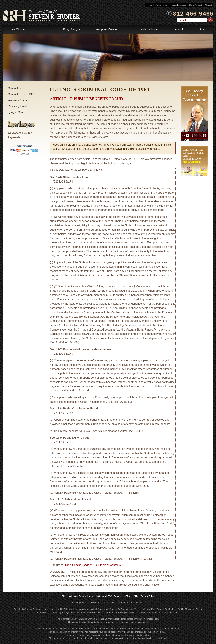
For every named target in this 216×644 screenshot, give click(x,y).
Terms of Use (133, 596)
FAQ (110, 596)
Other (202, 29)
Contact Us (119, 596)
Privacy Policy (148, 596)
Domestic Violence (147, 29)
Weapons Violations (108, 29)
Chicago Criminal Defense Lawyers (79, 596)
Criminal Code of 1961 (21, 94)
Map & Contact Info (193, 162)
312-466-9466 (190, 14)
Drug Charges (72, 29)
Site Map (102, 596)
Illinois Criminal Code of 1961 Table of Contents (92, 565)
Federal (178, 29)
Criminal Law (16, 88)
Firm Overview (162, 5)
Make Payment (195, 5)
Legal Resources (179, 5)
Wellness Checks (18, 100)
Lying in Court (16, 112)
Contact (208, 5)
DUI (45, 29)
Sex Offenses (19, 29)
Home (150, 5)
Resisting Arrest (17, 106)
